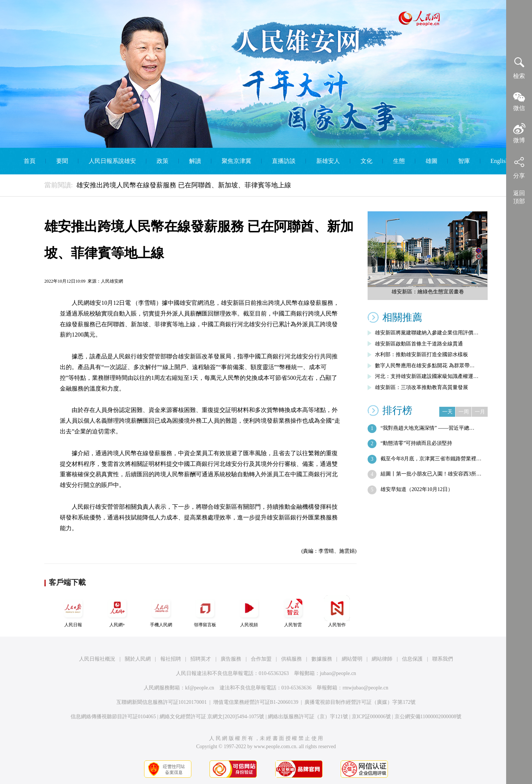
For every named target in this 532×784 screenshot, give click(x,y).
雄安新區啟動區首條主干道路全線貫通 (419, 344)
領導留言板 (205, 611)
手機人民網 (161, 611)
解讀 (195, 161)
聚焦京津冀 (236, 161)
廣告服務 (231, 659)
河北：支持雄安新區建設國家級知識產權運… (427, 376)
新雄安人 (328, 161)
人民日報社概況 (97, 659)
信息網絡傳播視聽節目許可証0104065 (113, 717)
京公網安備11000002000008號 (428, 717)
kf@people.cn (200, 688)
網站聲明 (352, 659)
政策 (163, 161)
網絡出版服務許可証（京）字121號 (308, 717)
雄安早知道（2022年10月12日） (417, 489)
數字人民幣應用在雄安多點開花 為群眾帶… (425, 366)
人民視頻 (249, 611)
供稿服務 (291, 659)
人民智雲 (293, 611)
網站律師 (382, 659)
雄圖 (432, 161)
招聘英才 (201, 659)
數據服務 (322, 659)
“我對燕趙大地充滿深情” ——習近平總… (427, 428)
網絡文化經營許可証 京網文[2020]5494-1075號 (212, 717)
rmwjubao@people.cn (365, 688)
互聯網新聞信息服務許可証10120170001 (162, 702)
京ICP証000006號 (371, 717)
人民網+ (117, 611)
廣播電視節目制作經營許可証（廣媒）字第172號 (360, 702)
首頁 (30, 161)
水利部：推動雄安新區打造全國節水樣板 (422, 354)
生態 (399, 161)
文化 (366, 161)
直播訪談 (284, 161)
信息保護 (412, 659)
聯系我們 (443, 659)
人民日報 (73, 611)
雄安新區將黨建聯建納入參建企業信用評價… (427, 333)
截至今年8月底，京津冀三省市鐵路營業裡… (431, 459)
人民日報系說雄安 (112, 161)
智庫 (464, 161)
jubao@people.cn (338, 673)
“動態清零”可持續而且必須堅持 (416, 443)
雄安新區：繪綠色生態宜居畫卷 (428, 292)
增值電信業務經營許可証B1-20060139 (256, 702)
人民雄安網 (112, 281)
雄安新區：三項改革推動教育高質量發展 (422, 387)
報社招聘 (171, 659)
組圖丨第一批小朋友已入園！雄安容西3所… (431, 474)
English (500, 161)
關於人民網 (138, 659)
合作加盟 (261, 659)
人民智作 (337, 611)
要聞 (62, 161)
